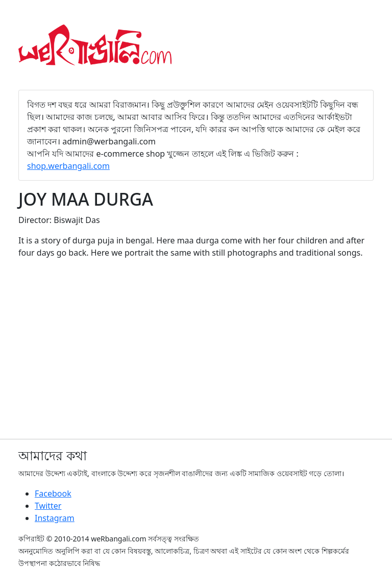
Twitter (48, 506)
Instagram (55, 518)
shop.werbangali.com (68, 166)
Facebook (53, 493)
